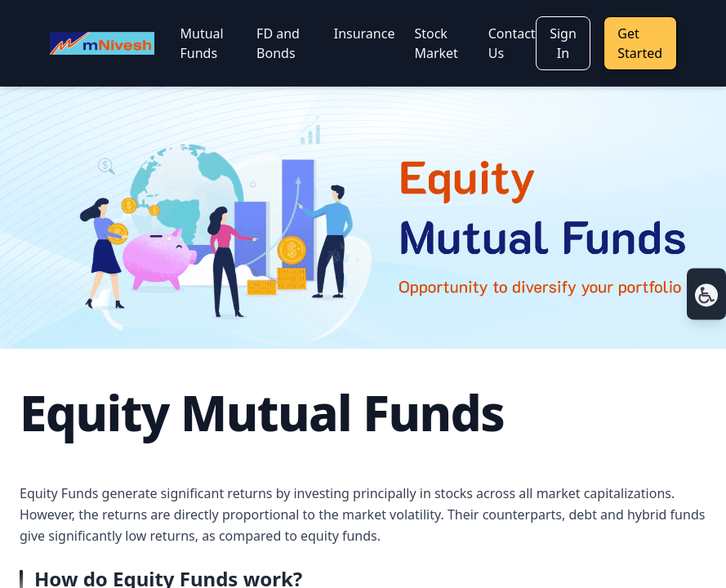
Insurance (365, 33)
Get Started (640, 43)
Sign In (563, 43)
